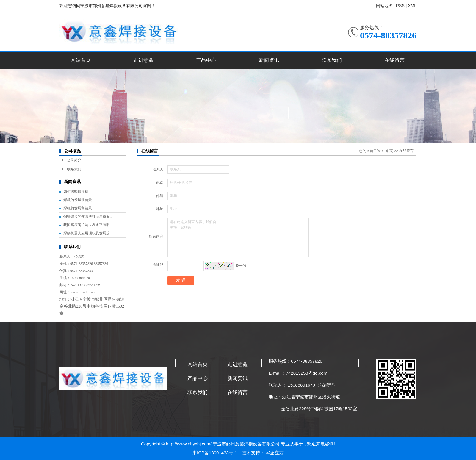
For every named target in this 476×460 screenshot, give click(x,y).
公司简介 (74, 160)
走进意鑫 (143, 60)
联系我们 (332, 60)
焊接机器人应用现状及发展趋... (88, 233)
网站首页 (81, 60)
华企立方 (275, 453)
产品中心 (206, 60)
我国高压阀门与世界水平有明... (88, 225)
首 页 (389, 151)
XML (412, 6)
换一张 (241, 266)
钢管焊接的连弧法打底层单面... (88, 217)
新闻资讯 (269, 60)
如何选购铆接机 (76, 192)
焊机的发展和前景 (78, 200)
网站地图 (385, 6)
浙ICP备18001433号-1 (215, 453)
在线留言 (394, 60)
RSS (400, 6)
